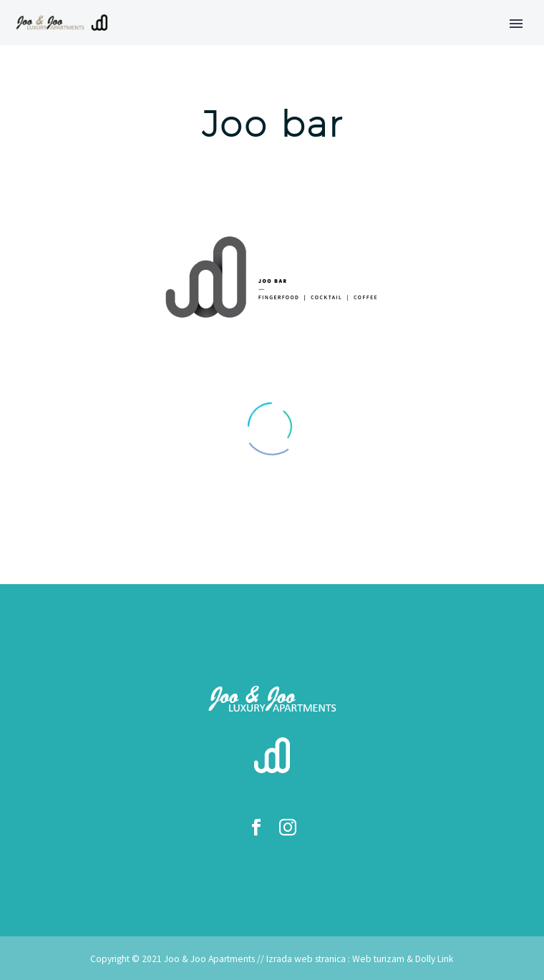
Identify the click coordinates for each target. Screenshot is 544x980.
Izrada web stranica (306, 959)
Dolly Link (434, 959)
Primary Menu (516, 24)
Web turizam (378, 959)
